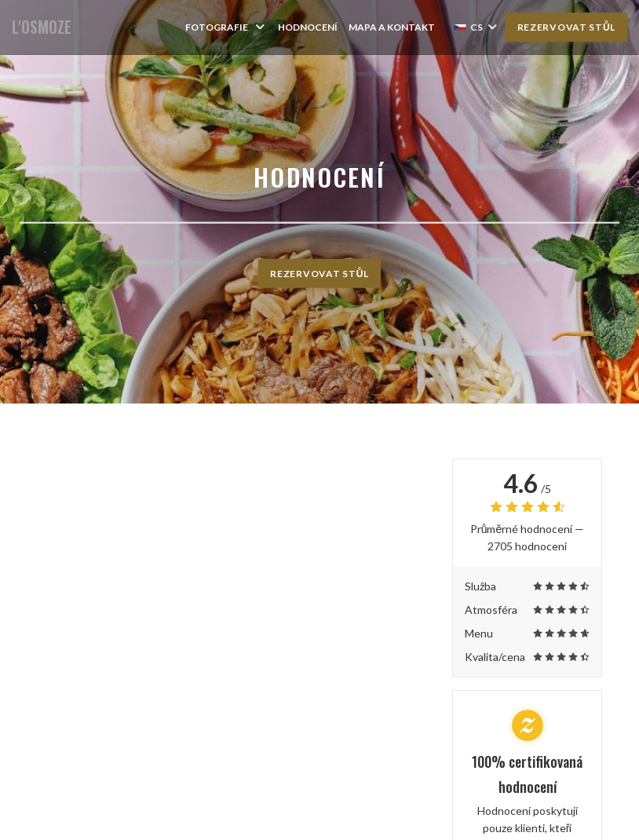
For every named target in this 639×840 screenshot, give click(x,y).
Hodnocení (308, 27)
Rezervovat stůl (566, 27)
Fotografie (226, 27)
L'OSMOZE (42, 27)
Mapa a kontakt (392, 27)
